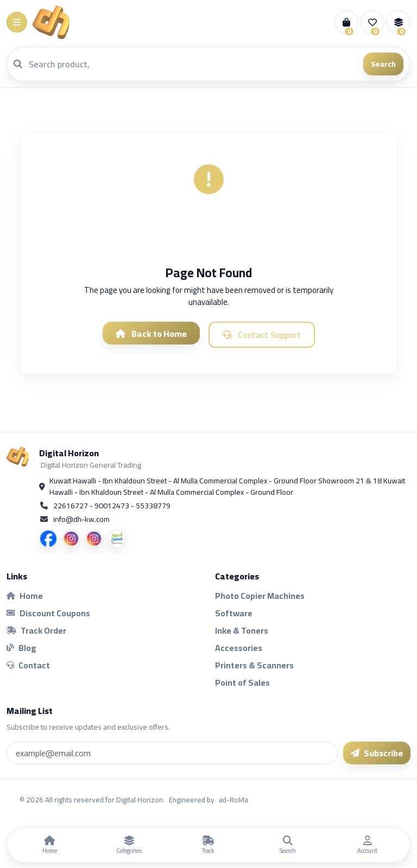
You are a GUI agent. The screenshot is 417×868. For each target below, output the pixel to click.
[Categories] (129, 845)
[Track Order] (208, 845)
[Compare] (399, 22)
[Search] (193, 64)
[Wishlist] (372, 22)
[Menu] (17, 22)
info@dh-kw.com (81, 519)
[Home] (49, 845)
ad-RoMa (233, 800)
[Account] (368, 845)
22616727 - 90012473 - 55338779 (112, 506)
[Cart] (346, 22)
